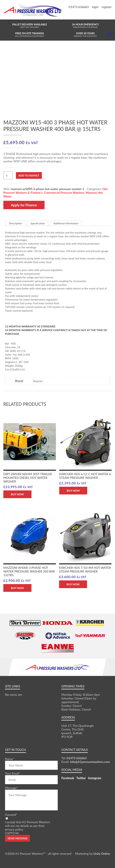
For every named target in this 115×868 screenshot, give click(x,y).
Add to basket (29, 175)
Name (10, 759)
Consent (11, 815)
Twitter (81, 778)
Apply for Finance (24, 205)
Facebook (68, 778)
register (107, 7)
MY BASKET (100, 15)
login (95, 7)
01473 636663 (79, 7)
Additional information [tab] (66, 223)
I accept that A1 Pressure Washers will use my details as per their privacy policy (28, 826)
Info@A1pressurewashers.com (90, 762)
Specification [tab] (38, 223)
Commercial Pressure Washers (64, 193)
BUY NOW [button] (17, 494)
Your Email (13, 773)
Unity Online (102, 854)
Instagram (95, 778)
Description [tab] (15, 223)
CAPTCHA (12, 833)
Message (11, 788)
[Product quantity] (8, 175)
